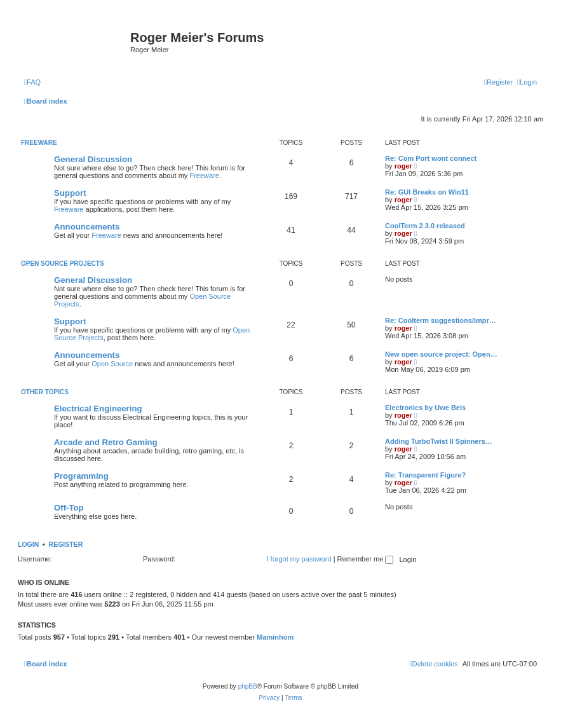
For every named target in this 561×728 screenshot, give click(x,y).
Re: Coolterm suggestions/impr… (441, 320)
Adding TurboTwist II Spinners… (439, 441)
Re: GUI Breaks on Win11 (427, 192)
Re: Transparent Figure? (425, 475)
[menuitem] (32, 82)
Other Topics (45, 392)
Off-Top (69, 508)
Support (70, 193)
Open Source (112, 364)
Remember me (366, 559)
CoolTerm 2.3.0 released (425, 226)
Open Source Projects (63, 264)
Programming (81, 476)
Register (66, 544)
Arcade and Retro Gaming (106, 442)
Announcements (87, 227)
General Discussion (93, 159)
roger (403, 166)
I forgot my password (299, 559)
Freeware (39, 143)
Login (28, 544)
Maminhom (275, 637)
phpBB (248, 686)
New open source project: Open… (441, 354)
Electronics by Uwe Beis (425, 408)
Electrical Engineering (98, 409)
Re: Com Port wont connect (431, 158)
